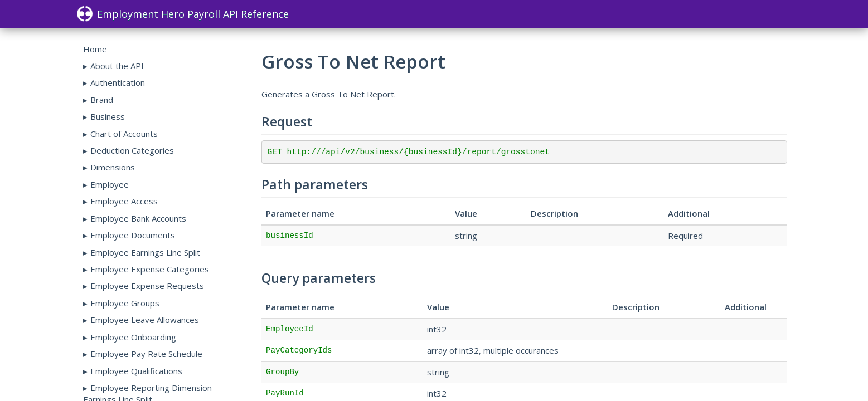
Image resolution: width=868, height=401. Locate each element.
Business (108, 116)
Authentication (118, 82)
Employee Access (124, 201)
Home (95, 49)
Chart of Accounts (124, 134)
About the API (117, 66)
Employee (110, 184)
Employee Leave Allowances (145, 320)
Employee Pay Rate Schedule (146, 354)
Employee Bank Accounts (138, 218)
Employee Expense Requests (147, 286)
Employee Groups (125, 303)
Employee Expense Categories (150, 269)
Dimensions (113, 167)
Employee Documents (133, 235)
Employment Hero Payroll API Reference (183, 14)
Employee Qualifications (136, 371)
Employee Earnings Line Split (145, 252)
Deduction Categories (132, 150)
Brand (102, 100)
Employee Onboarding (133, 337)
